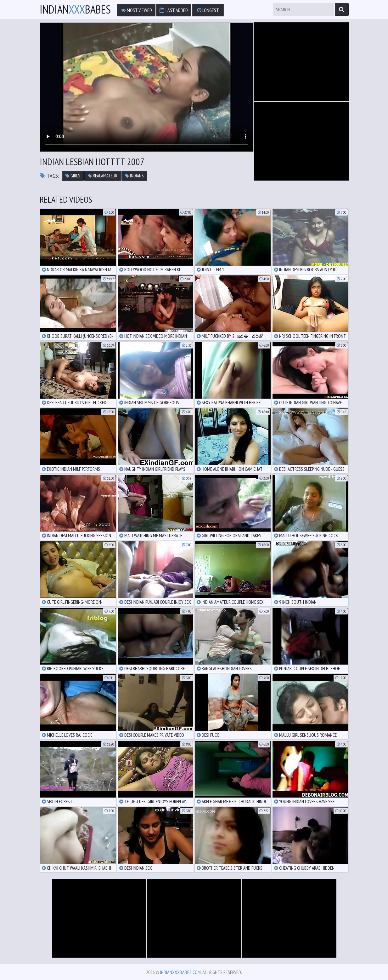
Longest (208, 10)
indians (134, 176)
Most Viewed (136, 10)
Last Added (174, 10)
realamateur (103, 176)
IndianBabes (75, 9)
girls (73, 176)
